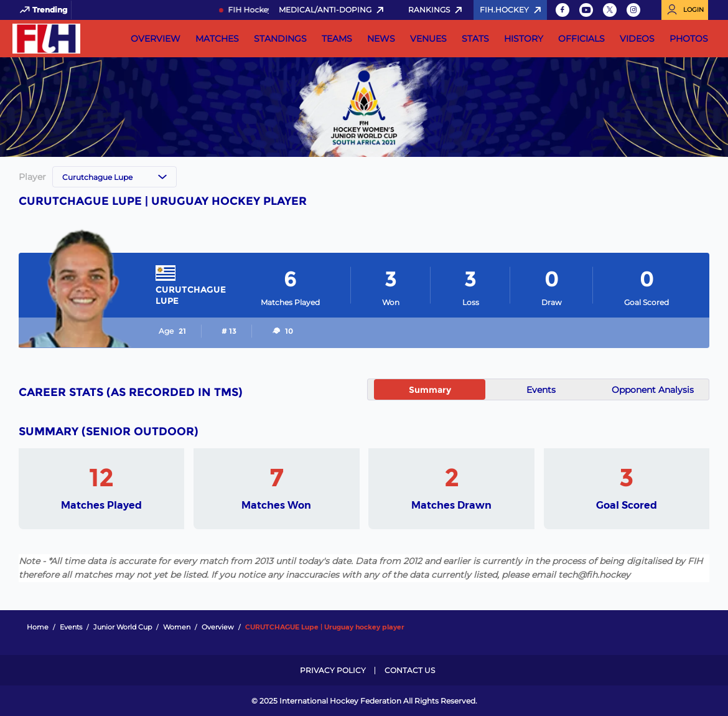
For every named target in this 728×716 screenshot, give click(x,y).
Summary (430, 390)
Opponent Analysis (653, 390)
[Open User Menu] (685, 10)
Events (541, 390)
